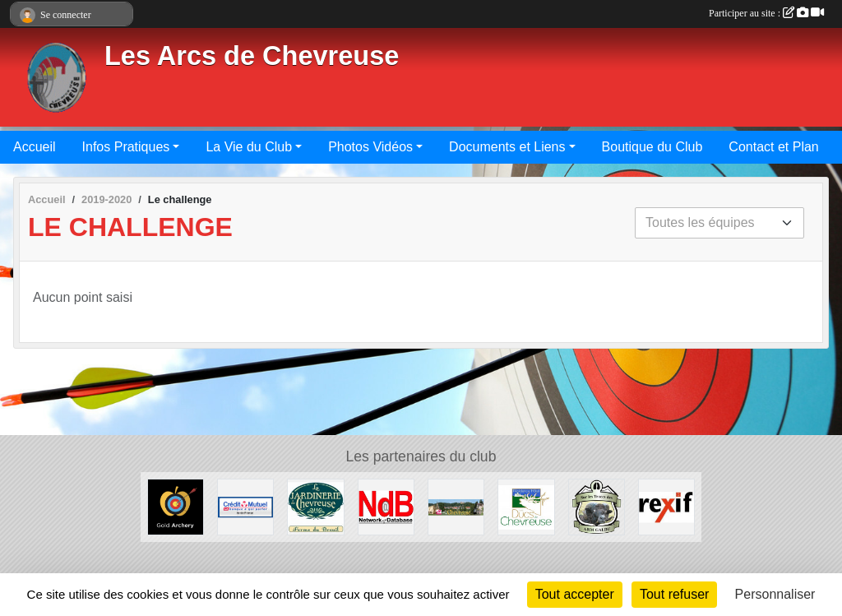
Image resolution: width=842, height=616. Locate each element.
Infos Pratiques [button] (126, 147)
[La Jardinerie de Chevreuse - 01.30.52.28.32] (315, 506)
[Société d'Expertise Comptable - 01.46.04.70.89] (666, 506)
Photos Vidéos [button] (370, 147)
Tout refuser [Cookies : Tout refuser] (674, 594)
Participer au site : (766, 13)
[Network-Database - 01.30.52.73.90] (386, 506)
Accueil (35, 147)
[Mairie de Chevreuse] (456, 506)
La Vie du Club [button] (249, 147)
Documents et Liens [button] (507, 147)
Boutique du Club (652, 147)
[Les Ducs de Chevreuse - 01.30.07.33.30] (526, 506)
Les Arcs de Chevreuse (252, 56)
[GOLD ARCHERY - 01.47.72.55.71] (176, 506)
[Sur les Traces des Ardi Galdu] (597, 506)
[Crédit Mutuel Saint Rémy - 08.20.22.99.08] (245, 506)
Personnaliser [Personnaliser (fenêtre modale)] (775, 594)
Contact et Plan (773, 147)
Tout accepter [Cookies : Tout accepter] (575, 594)
